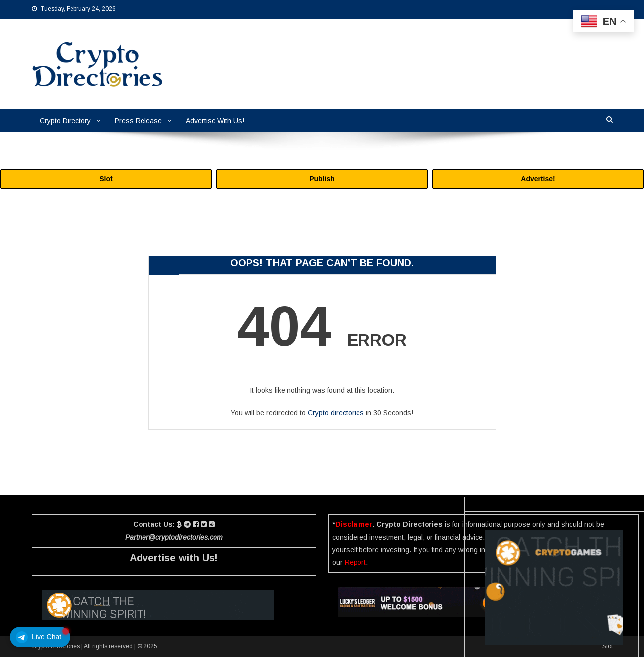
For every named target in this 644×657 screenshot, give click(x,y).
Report (355, 562)
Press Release (138, 121)
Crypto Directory (65, 121)
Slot (106, 179)
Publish (322, 179)
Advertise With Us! (215, 121)
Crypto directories (336, 413)
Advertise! (538, 179)
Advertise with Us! (174, 558)
